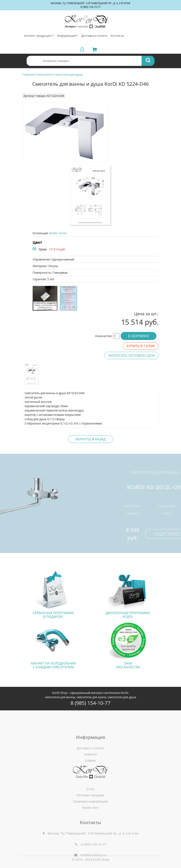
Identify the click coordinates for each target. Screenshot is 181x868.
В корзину (139, 336)
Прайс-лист (90, 834)
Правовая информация (90, 828)
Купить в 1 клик (141, 346)
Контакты (117, 36)
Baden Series (58, 233)
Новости (90, 793)
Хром (43, 249)
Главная (28, 74)
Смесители (44, 74)
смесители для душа (68, 74)
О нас (91, 815)
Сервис (90, 799)
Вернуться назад (90, 439)
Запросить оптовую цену (132, 356)
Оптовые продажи (91, 822)
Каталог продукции (38, 36)
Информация (66, 36)
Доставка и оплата (94, 36)
